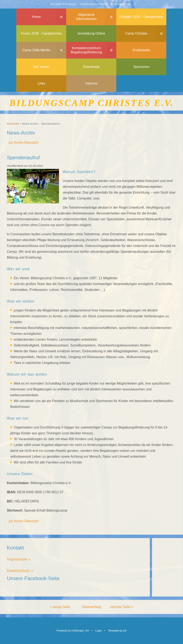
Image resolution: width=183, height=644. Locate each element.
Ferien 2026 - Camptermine (41, 33)
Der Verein (41, 67)
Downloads (91, 67)
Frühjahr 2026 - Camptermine (141, 17)
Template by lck (117, 631)
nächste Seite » (122, 607)
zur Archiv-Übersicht (23, 143)
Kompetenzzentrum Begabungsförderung (86, 50)
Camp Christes (136, 33)
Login (98, 631)
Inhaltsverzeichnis (94, 4)
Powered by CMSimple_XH (73, 631)
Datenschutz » (20, 571)
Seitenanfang (91, 607)
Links (41, 83)
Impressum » (19, 559)
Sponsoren (141, 67)
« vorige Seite (60, 607)
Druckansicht (121, 4)
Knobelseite (141, 50)
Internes (91, 83)
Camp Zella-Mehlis (36, 50)
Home (36, 17)
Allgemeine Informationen (86, 17)
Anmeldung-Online (91, 33)
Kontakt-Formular (63, 4)
